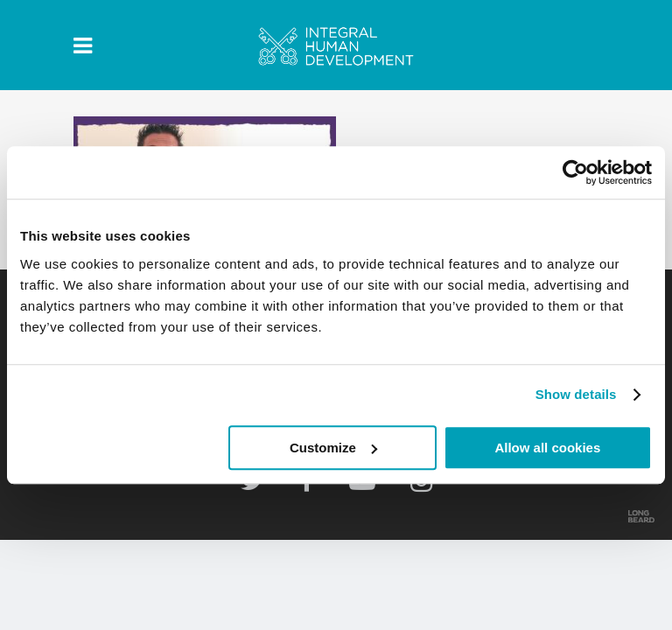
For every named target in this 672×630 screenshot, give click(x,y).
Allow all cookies (547, 448)
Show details (576, 394)
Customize (333, 448)
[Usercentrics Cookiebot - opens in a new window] (575, 172)
